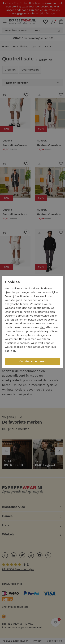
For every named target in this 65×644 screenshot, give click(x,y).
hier (42, 327)
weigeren (11, 339)
